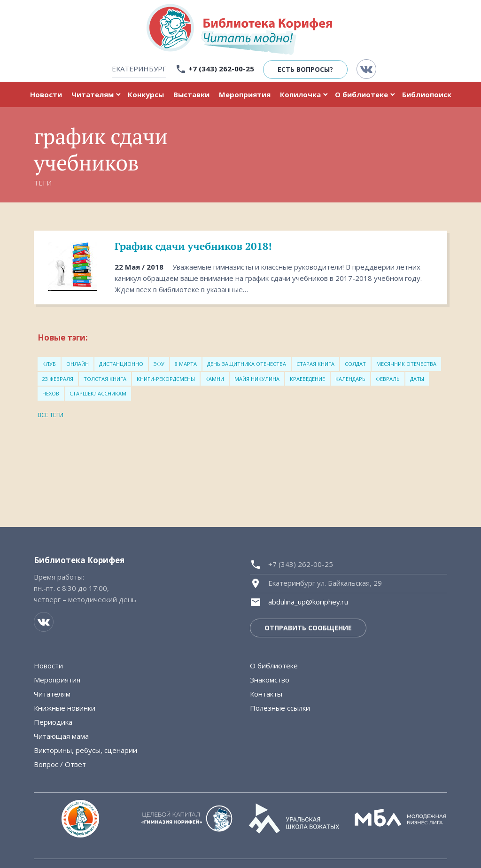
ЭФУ (159, 364)
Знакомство (270, 680)
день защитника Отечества (247, 364)
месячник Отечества (406, 364)
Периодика (53, 722)
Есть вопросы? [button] (305, 69)
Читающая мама (61, 736)
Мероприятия (245, 94)
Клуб (49, 364)
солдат (355, 364)
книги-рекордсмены (166, 379)
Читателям (93, 94)
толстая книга (105, 379)
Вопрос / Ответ (60, 764)
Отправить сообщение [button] (308, 628)
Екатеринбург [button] (139, 69)
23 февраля (58, 379)
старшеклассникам (98, 393)
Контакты (266, 694)
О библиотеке (361, 94)
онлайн (78, 364)
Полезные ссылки (280, 708)
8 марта (186, 364)
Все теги (50, 415)
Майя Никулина (257, 379)
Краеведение (307, 379)
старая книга (315, 364)
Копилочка (300, 94)
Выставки (191, 94)
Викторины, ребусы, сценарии (85, 750)
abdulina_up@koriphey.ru (308, 602)
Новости (46, 94)
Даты (417, 379)
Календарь (350, 379)
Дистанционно (121, 364)
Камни (215, 379)
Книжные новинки (65, 708)
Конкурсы (146, 94)
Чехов (51, 393)
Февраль (388, 379)
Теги (43, 183)
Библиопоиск (427, 94)
